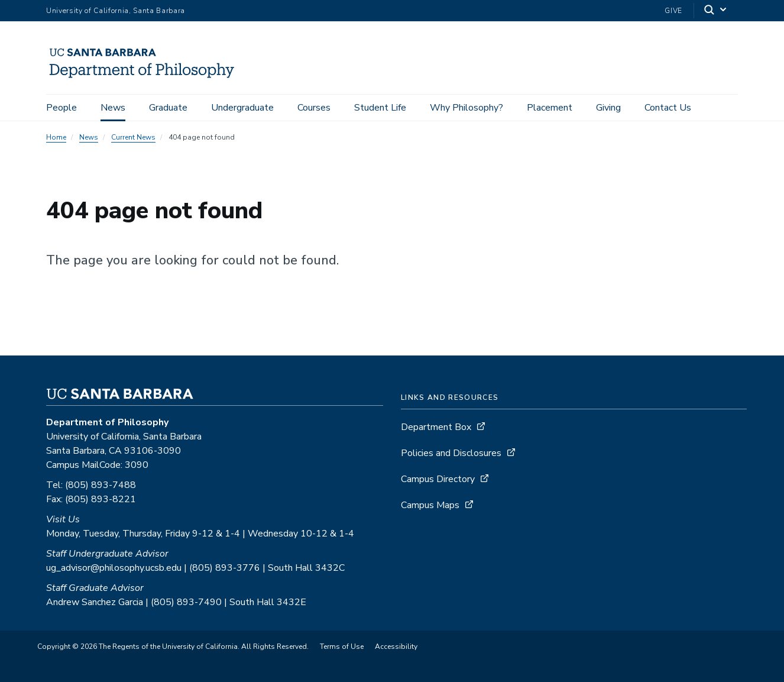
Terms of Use (342, 647)
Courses (314, 108)
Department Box (436, 427)
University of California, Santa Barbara (116, 11)
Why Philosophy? (466, 108)
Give (673, 11)
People (61, 108)
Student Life (380, 108)
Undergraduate (242, 108)
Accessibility (396, 647)
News (113, 108)
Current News (133, 137)
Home (56, 137)
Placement (550, 108)
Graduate (168, 108)
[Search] (716, 11)
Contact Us (668, 108)
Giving (608, 108)
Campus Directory (438, 479)
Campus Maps (430, 505)
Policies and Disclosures (451, 453)
